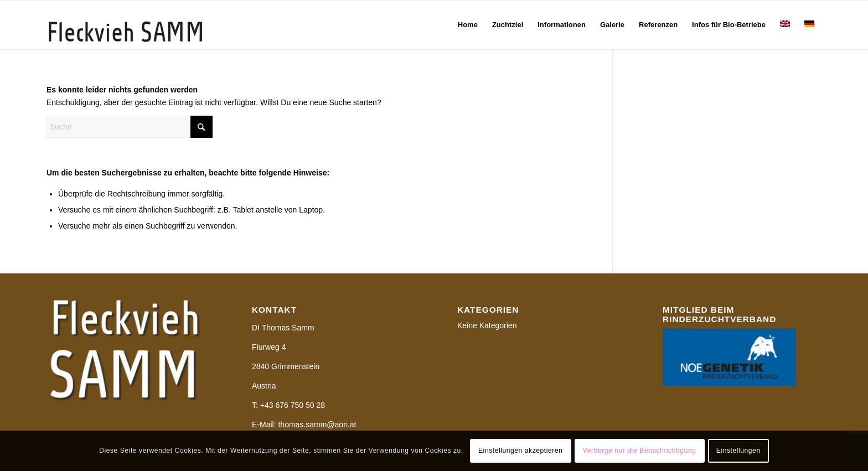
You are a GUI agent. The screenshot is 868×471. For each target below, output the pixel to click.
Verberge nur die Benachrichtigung (640, 451)
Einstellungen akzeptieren (520, 451)
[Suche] (130, 127)
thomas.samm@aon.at (317, 425)
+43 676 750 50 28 (293, 405)
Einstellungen (738, 451)
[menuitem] (468, 25)
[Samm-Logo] (125, 25)
